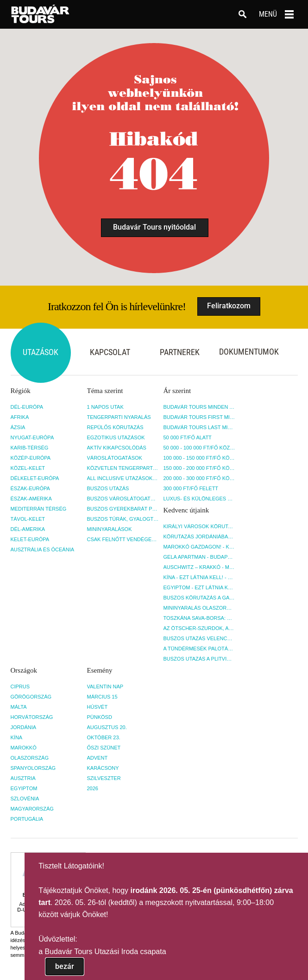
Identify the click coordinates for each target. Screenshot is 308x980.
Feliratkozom (229, 306)
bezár (65, 966)
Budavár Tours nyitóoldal (154, 227)
